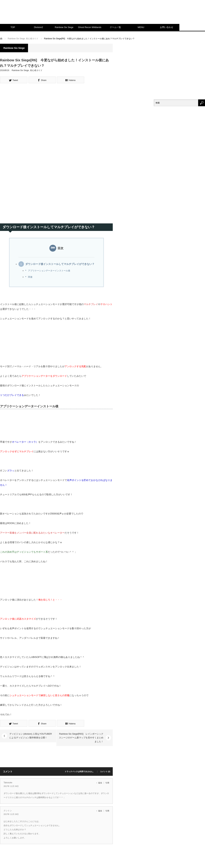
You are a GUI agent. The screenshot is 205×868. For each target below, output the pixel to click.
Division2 (39, 27)
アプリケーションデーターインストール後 (49, 271)
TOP (13, 27)
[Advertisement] (158, 31)
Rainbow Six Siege (64, 27)
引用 (107, 783)
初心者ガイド (36, 70)
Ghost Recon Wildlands (90, 27)
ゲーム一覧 (115, 27)
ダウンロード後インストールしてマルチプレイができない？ (60, 264)
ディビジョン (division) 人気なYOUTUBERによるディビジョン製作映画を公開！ (31, 736)
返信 (100, 783)
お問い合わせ (167, 27)
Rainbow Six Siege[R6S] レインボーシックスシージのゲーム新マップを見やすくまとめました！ (81, 738)
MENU (141, 27)
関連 (30, 277)
